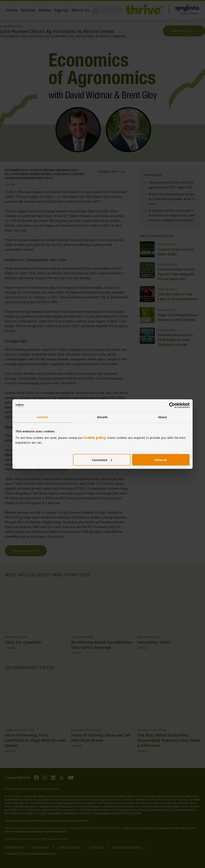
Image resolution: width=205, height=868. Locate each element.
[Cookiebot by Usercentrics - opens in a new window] (172, 405)
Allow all (161, 460)
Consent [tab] (43, 417)
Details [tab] (102, 417)
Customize (102, 460)
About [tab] (163, 417)
